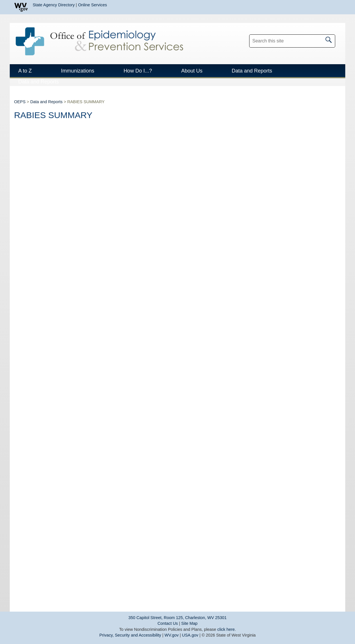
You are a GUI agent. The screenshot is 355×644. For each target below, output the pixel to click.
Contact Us (168, 623)
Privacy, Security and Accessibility (130, 635)
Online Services (92, 5)
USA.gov (190, 635)
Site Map (189, 623)
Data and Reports (46, 102)
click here (226, 629)
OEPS (20, 102)
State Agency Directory (54, 5)
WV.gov (172, 635)
